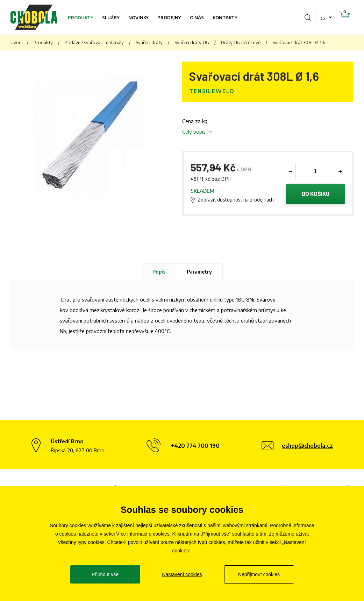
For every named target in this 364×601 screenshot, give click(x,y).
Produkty (81, 17)
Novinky (138, 17)
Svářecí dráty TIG (192, 42)
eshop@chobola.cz (307, 447)
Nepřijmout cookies (259, 574)
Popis (159, 272)
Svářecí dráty (149, 42)
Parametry (199, 272)
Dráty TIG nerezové (241, 42)
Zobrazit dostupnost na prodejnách (236, 200)
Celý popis (194, 132)
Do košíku (316, 194)
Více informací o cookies (143, 534)
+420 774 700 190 (195, 447)
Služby (111, 17)
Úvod (16, 42)
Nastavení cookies (182, 574)
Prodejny (169, 17)
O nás (197, 17)
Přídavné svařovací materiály (94, 42)
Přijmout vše (105, 574)
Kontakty (225, 17)
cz (301, 17)
